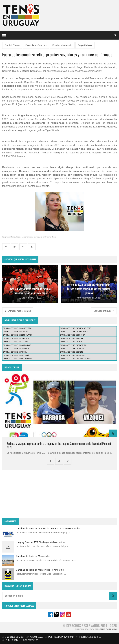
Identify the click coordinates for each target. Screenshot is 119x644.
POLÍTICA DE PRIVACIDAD (59, 637)
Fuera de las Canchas (36, 45)
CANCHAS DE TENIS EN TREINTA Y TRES (75, 359)
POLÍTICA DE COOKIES (88, 637)
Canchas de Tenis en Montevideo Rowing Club (40, 570)
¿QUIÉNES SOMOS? (13, 637)
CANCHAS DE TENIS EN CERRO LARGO (18, 335)
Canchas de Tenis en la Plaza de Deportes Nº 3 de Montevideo (48, 529)
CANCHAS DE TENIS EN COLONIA (73, 335)
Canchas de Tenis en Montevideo (33, 556)
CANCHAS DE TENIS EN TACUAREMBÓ (17, 359)
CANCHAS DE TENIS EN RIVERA (72, 349)
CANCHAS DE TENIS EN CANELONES (74, 332)
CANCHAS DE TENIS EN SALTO (72, 352)
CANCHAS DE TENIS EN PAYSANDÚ (73, 345)
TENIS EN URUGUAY (108, 629)
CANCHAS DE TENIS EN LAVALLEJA (73, 342)
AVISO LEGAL (35, 637)
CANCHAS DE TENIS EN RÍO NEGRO (16, 349)
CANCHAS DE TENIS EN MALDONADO (17, 345)
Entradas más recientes (18, 311)
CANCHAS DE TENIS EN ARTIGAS (15, 332)
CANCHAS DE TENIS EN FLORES (72, 338)
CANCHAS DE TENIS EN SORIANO (73, 355)
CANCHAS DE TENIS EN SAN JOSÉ (16, 355)
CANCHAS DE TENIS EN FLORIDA (15, 342)
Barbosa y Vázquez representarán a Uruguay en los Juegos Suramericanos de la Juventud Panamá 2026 (59, 445)
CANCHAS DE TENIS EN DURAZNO (16, 338)
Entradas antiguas (104, 311)
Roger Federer (85, 45)
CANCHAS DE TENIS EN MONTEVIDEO (17, 328)
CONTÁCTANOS (29, 640)
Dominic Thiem (12, 45)
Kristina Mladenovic (62, 45)
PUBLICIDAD (10, 640)
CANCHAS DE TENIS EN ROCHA (15, 352)
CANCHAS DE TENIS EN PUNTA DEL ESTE (75, 328)
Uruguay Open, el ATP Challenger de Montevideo (41, 542)
